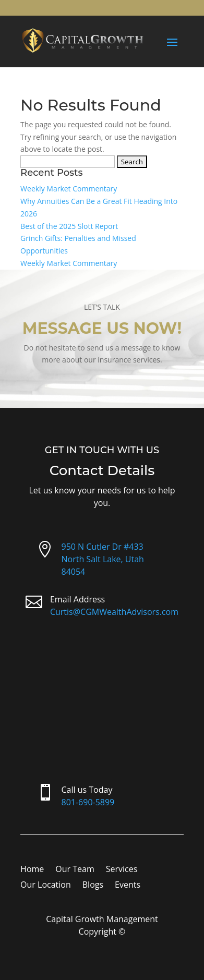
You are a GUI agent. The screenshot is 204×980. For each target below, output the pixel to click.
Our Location (46, 886)
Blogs (93, 886)
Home (32, 870)
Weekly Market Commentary (69, 189)
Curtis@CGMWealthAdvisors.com (114, 612)
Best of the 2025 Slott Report (69, 226)
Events (128, 886)
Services (122, 870)
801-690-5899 (88, 802)
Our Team (75, 870)
